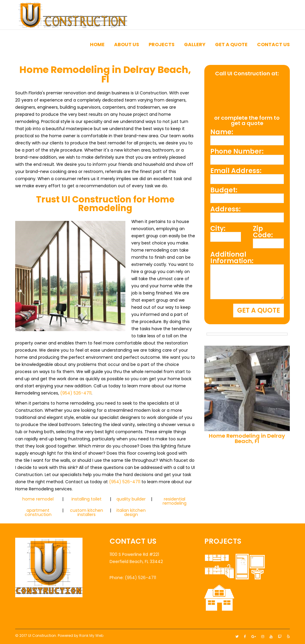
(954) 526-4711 (76, 393)
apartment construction (38, 512)
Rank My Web (91, 636)
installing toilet (87, 499)
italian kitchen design (131, 512)
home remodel (38, 499)
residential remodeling (175, 501)
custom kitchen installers (87, 512)
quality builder (131, 499)
